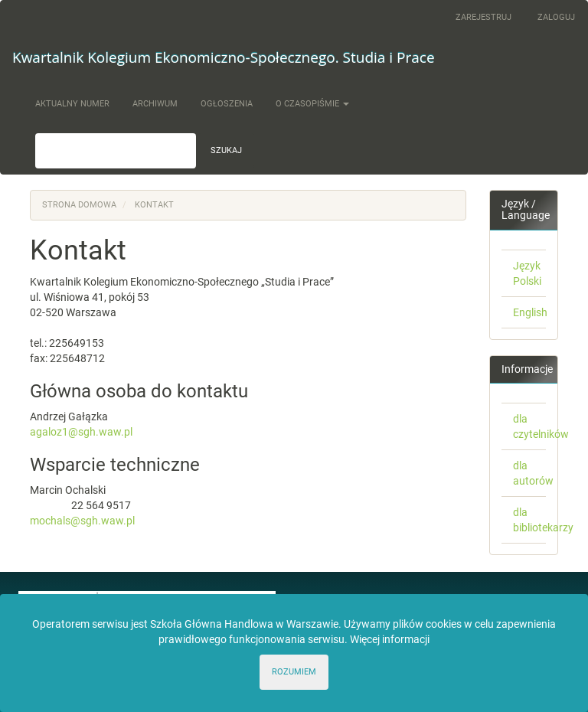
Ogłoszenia (227, 104)
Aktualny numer (72, 104)
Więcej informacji (390, 639)
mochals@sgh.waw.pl (82, 521)
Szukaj (226, 150)
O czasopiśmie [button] (312, 104)
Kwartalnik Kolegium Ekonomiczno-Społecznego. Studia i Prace (224, 57)
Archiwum (155, 104)
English (530, 312)
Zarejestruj (483, 17)
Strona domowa (79, 205)
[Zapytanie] (116, 151)
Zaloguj (556, 17)
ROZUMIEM (294, 672)
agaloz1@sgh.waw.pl (81, 432)
